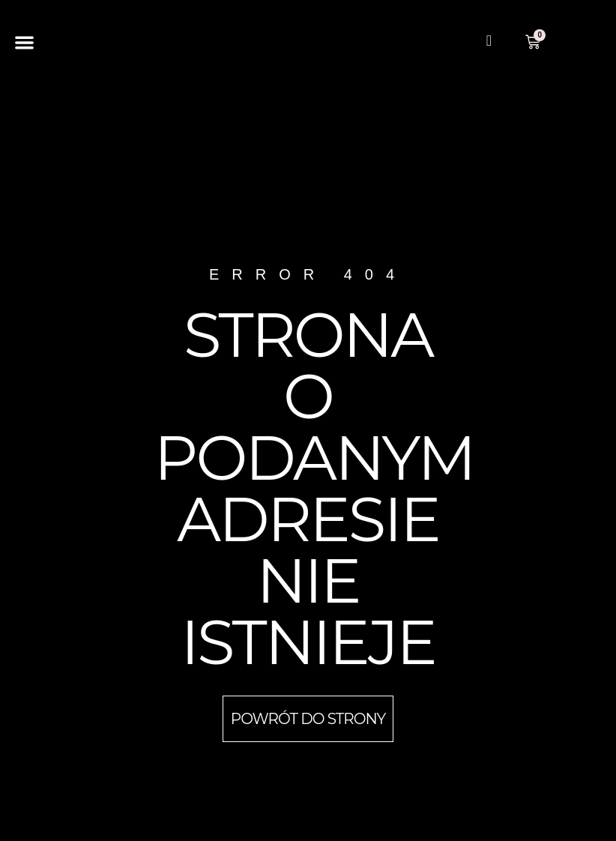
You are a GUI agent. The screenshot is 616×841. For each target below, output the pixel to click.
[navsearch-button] (489, 42)
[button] (24, 42)
